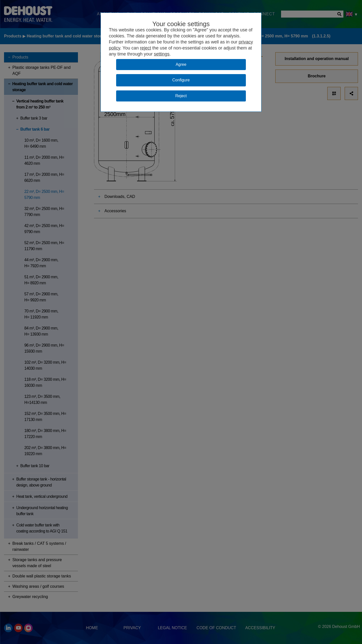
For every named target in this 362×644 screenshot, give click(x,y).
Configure (181, 80)
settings (162, 54)
